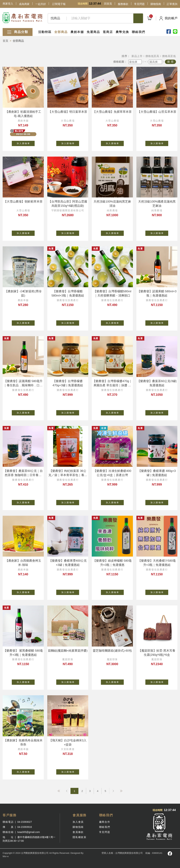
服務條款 (123, 4)
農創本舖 (77, 32)
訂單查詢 (172, 4)
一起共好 (41, 4)
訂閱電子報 (59, 4)
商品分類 (18, 32)
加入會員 (78, 822)
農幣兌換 (122, 32)
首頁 (5, 41)
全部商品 (61, 32)
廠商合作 (105, 822)
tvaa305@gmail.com (29, 832)
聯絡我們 (139, 32)
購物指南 (156, 4)
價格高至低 (169, 56)
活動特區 (45, 32)
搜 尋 (170, 62)
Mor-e (6, 856)
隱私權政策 (79, 837)
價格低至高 (152, 56)
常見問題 (139, 4)
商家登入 (8, 4)
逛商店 (108, 32)
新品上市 (137, 56)
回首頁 (108, 4)
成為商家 (24, 4)
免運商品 (93, 32)
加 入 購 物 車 (26, 143)
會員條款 (78, 832)
